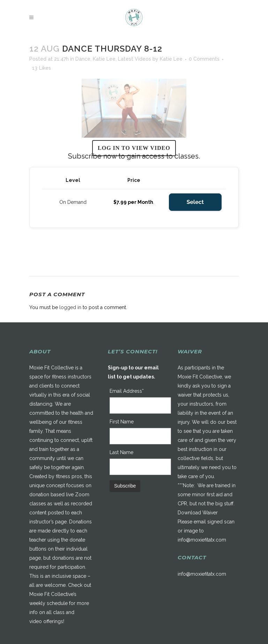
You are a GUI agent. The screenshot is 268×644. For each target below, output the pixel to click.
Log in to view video (134, 148)
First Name (122, 422)
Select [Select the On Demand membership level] (195, 202)
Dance (83, 59)
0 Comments (204, 59)
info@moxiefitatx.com (202, 540)
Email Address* (127, 391)
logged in (70, 307)
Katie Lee (104, 59)
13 (42, 68)
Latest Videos (135, 59)
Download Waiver (198, 513)
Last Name (121, 452)
